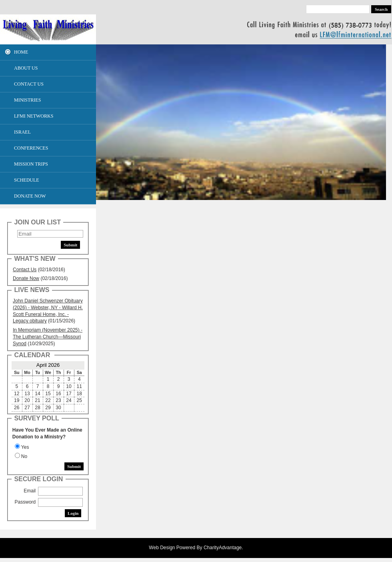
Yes (25, 447)
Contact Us (25, 270)
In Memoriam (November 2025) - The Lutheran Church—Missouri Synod (48, 337)
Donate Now (26, 278)
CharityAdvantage (223, 548)
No (24, 456)
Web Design (162, 548)
